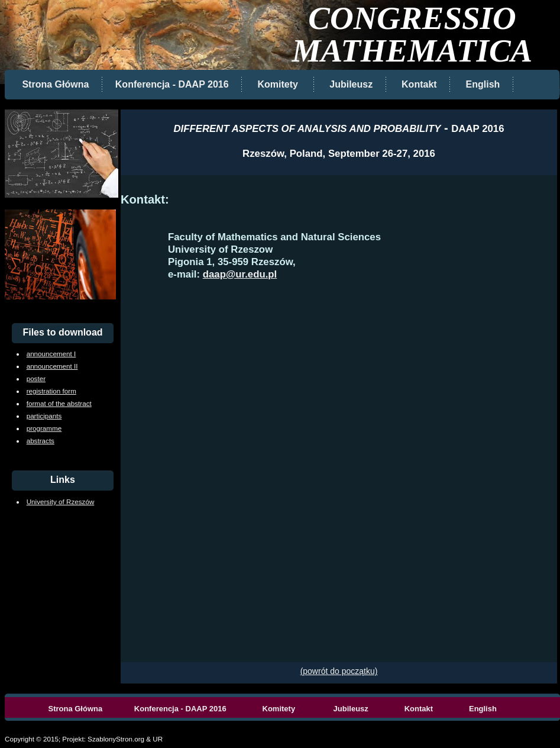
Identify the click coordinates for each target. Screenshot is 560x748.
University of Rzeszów (61, 502)
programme (44, 428)
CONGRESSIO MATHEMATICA (412, 34)
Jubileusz (351, 84)
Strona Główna (56, 84)
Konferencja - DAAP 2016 (173, 84)
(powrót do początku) (339, 671)
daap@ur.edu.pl (240, 274)
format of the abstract (59, 403)
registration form (51, 391)
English (483, 84)
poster (36, 378)
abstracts (41, 441)
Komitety (276, 84)
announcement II (52, 366)
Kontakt (419, 84)
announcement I (51, 354)
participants (44, 416)
